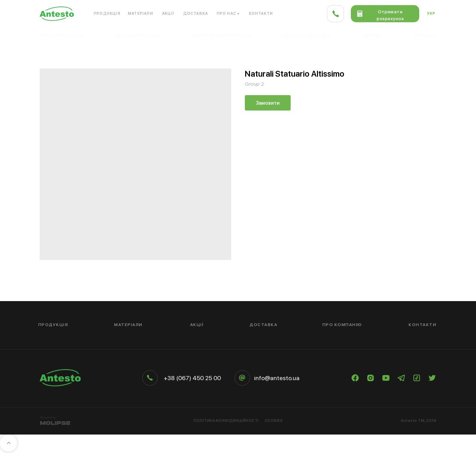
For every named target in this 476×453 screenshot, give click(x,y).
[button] (385, 14)
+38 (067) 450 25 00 (192, 378)
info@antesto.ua (277, 378)
